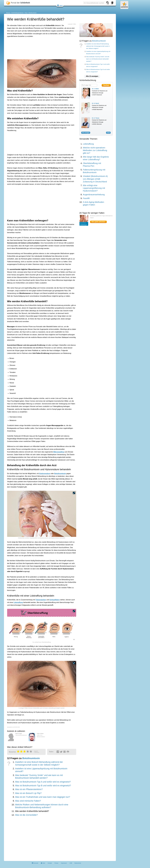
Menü (60, 5)
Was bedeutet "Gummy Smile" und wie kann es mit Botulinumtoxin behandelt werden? (98, 59)
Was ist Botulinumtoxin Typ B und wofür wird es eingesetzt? (43, 786)
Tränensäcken (41, 600)
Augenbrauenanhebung (94, 194)
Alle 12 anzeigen (92, 76)
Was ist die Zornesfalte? (26, 815)
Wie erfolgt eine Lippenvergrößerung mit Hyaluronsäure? (94, 188)
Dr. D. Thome (96, 118)
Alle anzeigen (86, 133)
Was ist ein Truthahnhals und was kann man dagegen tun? (43, 797)
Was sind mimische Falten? (28, 801)
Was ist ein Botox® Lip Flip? (28, 793)
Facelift (86, 198)
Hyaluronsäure (45, 474)
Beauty (8, 13)
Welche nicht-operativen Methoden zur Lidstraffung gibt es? (95, 150)
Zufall (108, 133)
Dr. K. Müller (95, 89)
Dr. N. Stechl (95, 103)
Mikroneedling (59, 452)
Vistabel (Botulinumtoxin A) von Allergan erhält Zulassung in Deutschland (95, 179)
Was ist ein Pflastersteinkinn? (29, 789)
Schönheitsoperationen (17, 13)
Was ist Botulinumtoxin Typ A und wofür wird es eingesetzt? (43, 782)
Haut (26, 13)
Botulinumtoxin (33, 13)
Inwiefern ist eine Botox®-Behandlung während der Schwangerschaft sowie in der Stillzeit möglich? (98, 46)
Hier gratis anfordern (98, 222)
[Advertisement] (38, 48)
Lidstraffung (18, 602)
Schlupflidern (55, 600)
